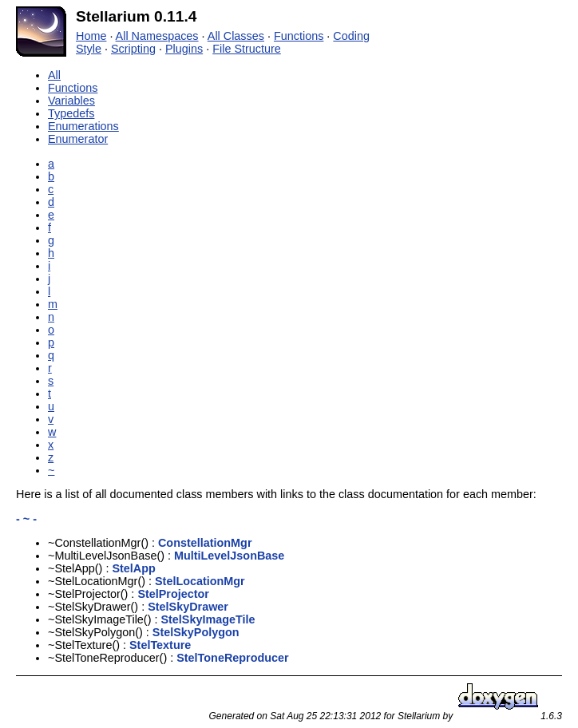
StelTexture (160, 645)
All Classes (236, 36)
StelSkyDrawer (188, 607)
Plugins (184, 49)
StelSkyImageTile (208, 619)
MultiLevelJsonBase (229, 556)
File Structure (247, 49)
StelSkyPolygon (196, 632)
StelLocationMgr (200, 581)
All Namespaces (157, 36)
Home (91, 36)
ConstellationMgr (205, 543)
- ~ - (26, 519)
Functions (299, 36)
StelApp (133, 568)
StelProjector (173, 594)
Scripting (133, 49)
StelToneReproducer (232, 658)
